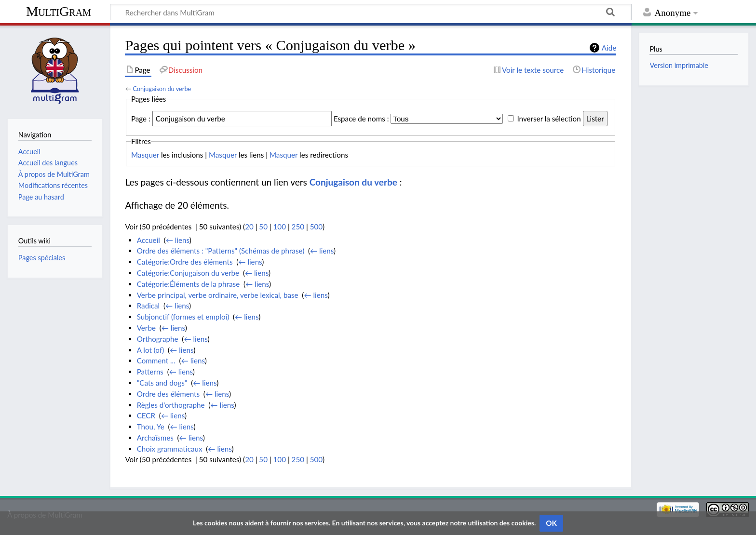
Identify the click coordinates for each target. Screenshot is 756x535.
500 (316, 227)
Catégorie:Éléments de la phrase (188, 284)
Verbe (146, 328)
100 (280, 227)
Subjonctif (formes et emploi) (183, 317)
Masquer (145, 155)
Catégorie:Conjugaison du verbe (188, 273)
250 (298, 227)
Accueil (148, 240)
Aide (609, 48)
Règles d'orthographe (171, 405)
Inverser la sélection (549, 119)
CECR (146, 415)
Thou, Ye (151, 427)
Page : (141, 119)
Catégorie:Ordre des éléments (185, 262)
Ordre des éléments (168, 394)
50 (263, 227)
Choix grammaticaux (170, 449)
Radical (148, 306)
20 (249, 227)
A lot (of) (151, 350)
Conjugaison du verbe (162, 89)
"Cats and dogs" (162, 383)
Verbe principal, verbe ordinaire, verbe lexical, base (218, 295)
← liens (178, 240)
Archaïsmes (155, 438)
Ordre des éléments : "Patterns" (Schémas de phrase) (221, 251)
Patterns (150, 372)
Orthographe (158, 339)
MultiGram (59, 11)
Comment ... (156, 361)
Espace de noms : (361, 119)
